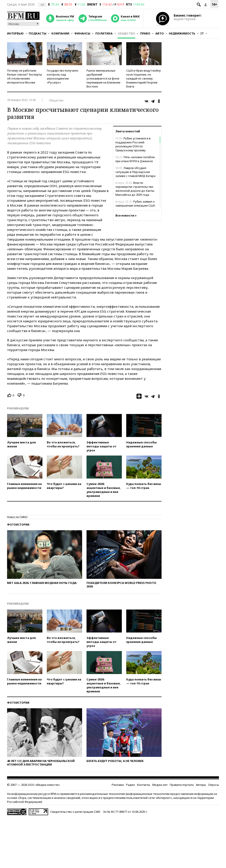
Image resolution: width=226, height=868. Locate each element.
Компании (60, 33)
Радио (130, 785)
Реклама (118, 785)
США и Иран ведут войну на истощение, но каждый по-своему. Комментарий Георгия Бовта (144, 78)
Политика (104, 33)
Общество (126, 33)
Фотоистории (18, 525)
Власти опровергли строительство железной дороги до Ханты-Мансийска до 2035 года (135, 189)
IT (202, 33)
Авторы (201, 785)
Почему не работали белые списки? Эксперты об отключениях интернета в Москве (24, 76)
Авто (160, 33)
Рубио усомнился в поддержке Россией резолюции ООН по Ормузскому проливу (133, 144)
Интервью (15, 33)
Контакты (144, 785)
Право (145, 33)
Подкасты (38, 33)
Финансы (82, 33)
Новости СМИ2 (17, 517)
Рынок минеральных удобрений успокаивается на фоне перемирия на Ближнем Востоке (103, 78)
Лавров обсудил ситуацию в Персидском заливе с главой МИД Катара (135, 172)
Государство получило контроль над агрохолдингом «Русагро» (63, 76)
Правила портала (182, 785)
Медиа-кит (160, 785)
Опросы (214, 785)
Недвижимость (182, 33)
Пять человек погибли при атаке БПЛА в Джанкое (135, 159)
